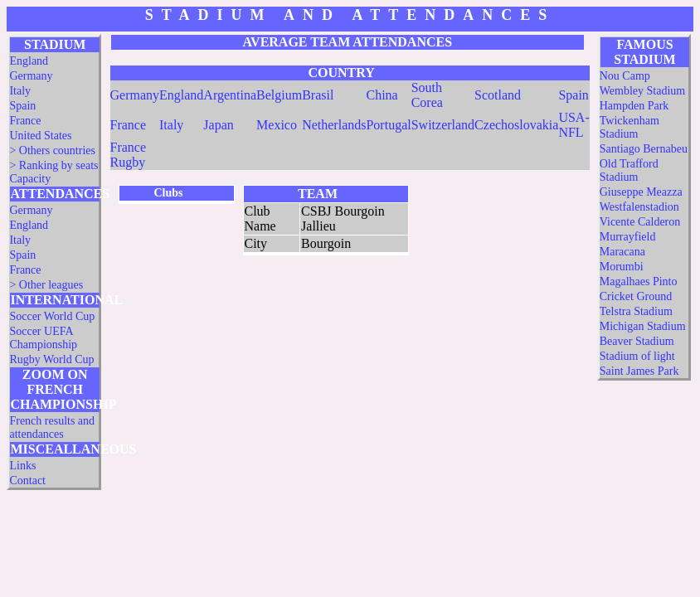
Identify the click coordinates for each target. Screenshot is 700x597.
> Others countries (52, 150)
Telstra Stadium (636, 311)
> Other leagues (46, 285)
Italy (20, 91)
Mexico (277, 125)
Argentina (230, 95)
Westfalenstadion (639, 207)
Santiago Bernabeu (644, 149)
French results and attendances (52, 427)
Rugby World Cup (51, 359)
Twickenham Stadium (630, 127)
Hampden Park (634, 106)
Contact (27, 481)
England (29, 61)
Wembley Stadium (642, 91)
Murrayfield (628, 237)
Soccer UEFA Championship (43, 338)
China (382, 95)
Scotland (498, 95)
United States (40, 136)
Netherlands (334, 125)
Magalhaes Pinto (639, 282)
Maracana (622, 252)
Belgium (279, 95)
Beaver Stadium (637, 341)
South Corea (427, 95)
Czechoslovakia (516, 125)
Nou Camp (625, 76)
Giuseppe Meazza (641, 192)
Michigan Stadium (643, 326)
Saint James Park (639, 371)
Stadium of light (637, 356)
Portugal (388, 125)
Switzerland (443, 125)
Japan (218, 125)
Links (22, 466)
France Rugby (129, 155)
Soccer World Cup (52, 316)
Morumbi (622, 267)
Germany (31, 76)
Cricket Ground (636, 296)
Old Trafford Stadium (629, 170)
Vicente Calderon (640, 222)
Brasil (318, 95)
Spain (22, 106)
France (25, 121)
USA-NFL (574, 125)
